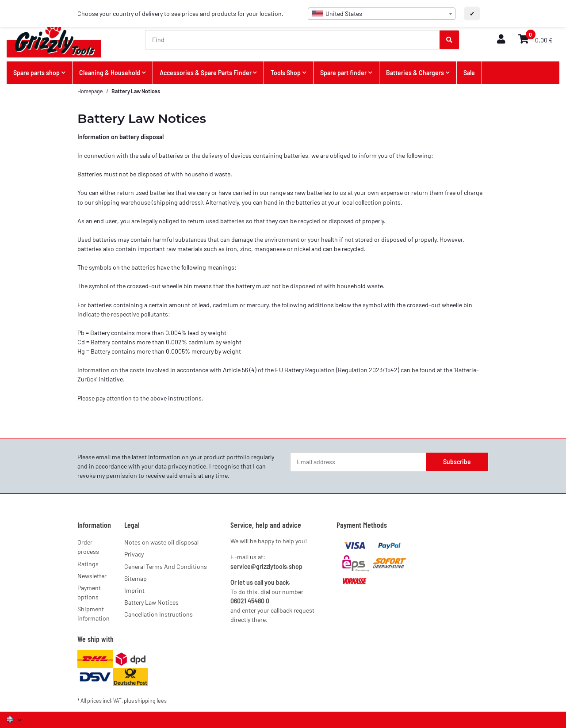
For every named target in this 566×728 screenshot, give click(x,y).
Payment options (89, 592)
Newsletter (92, 576)
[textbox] (382, 14)
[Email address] (358, 462)
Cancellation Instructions (159, 614)
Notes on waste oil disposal (161, 542)
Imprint (134, 590)
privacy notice (187, 466)
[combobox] (382, 14)
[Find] (293, 40)
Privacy (134, 554)
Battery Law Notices (151, 602)
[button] (501, 40)
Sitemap (136, 578)
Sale (469, 73)
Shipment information (94, 614)
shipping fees (151, 701)
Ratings (88, 564)
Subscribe (457, 462)
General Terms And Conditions (166, 566)
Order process (88, 547)
